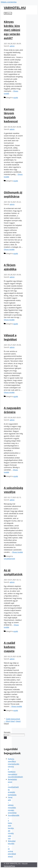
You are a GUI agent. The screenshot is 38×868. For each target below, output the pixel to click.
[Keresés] (5, 738)
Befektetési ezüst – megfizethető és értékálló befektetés (13, 787)
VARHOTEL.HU (15, 8)
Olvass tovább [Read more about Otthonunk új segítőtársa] (9, 249)
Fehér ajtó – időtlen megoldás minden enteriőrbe (12, 805)
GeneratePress (9, 866)
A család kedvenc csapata (10, 647)
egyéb (16, 98)
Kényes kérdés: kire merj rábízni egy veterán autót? (12, 30)
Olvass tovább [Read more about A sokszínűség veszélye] (17, 552)
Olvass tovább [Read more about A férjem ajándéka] (9, 320)
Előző (7, 721)
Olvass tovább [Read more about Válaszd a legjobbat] (9, 392)
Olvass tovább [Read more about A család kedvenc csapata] (17, 706)
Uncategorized (9, 559)
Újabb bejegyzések (13, 719)
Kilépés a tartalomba (9, 2)
